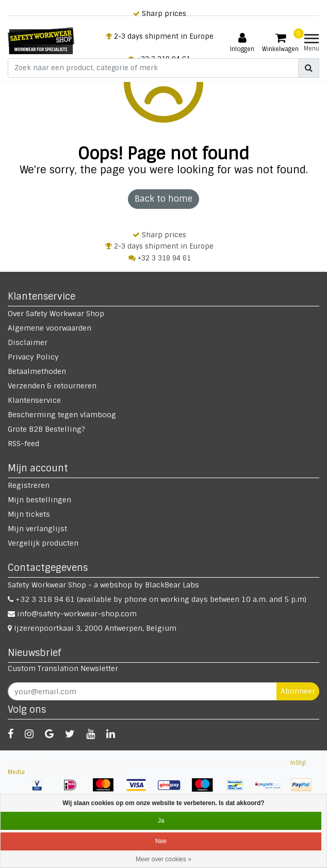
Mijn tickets (29, 514)
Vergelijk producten (43, 543)
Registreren (29, 485)
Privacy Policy (33, 357)
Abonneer (298, 691)
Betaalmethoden (37, 371)
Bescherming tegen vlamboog (62, 415)
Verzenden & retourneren (52, 386)
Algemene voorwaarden (50, 328)
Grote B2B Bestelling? (46, 429)
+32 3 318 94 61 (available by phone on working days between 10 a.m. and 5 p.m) (157, 599)
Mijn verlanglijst (37, 529)
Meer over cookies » (163, 859)
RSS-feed (23, 444)
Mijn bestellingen (39, 500)
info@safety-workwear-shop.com (72, 614)
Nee (161, 841)
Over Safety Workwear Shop (56, 314)
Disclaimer (28, 342)
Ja (161, 821)
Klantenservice (34, 400)
